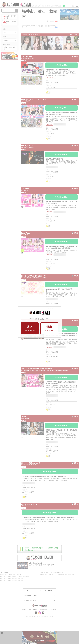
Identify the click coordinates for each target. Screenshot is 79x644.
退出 (49, 328)
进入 (30, 328)
